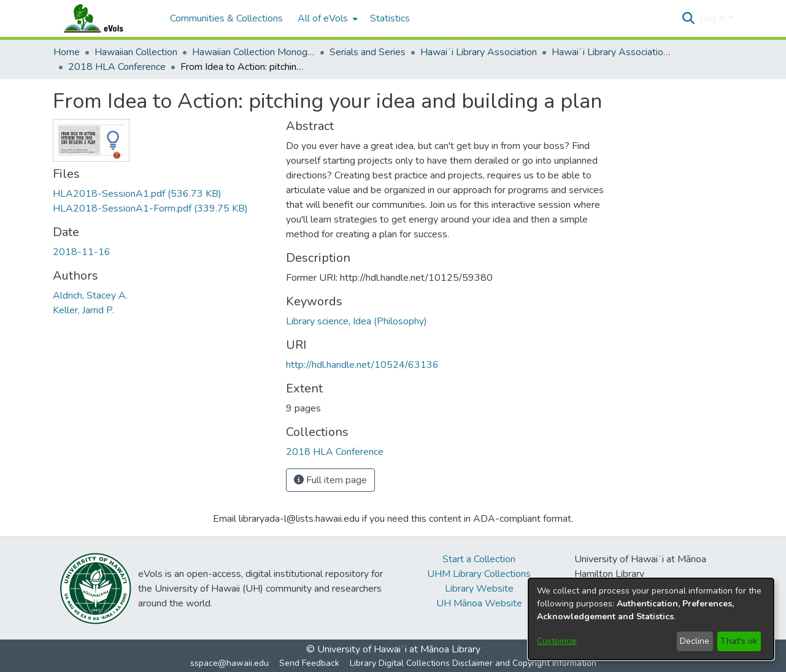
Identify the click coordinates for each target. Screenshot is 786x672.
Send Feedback (309, 663)
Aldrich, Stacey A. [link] (90, 296)
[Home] (106, 18)
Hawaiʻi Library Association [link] (479, 52)
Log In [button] (714, 18)
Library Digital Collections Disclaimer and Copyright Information (473, 663)
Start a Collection (479, 559)
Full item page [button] (330, 480)
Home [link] (67, 52)
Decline (695, 641)
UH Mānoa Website (479, 603)
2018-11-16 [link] (82, 252)
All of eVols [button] (323, 18)
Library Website (479, 589)
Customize (557, 641)
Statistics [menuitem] (390, 18)
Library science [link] (317, 321)
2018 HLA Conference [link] (117, 67)
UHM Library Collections (479, 574)
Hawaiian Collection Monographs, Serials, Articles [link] (253, 52)
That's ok (739, 641)
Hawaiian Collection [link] (136, 52)
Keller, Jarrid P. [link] (83, 310)
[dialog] (651, 619)
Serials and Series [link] (368, 52)
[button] (689, 18)
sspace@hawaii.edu (229, 663)
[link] (137, 194)
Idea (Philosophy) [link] (390, 321)
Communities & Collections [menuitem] (226, 18)
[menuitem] (326, 18)
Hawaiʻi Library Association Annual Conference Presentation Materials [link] (613, 52)
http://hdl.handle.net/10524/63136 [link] (362, 365)
